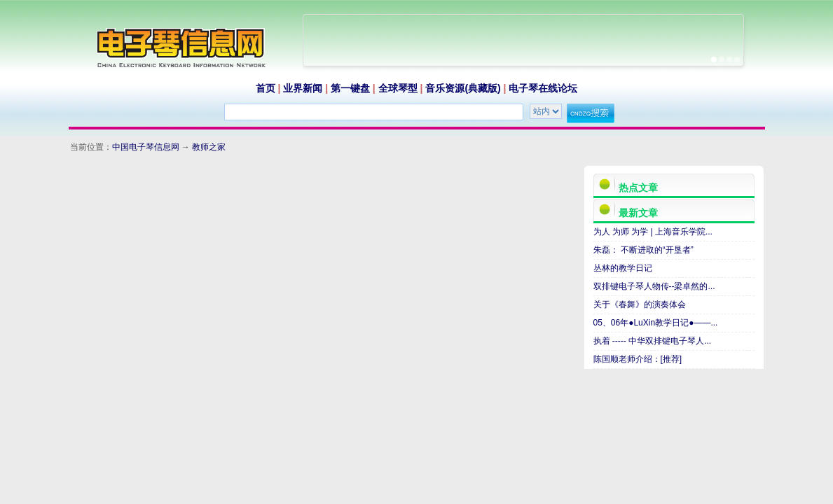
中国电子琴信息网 (146, 147)
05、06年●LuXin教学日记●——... (656, 323)
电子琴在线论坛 (543, 88)
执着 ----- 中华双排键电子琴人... (653, 341)
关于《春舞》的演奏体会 (640, 304)
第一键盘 (350, 88)
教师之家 (209, 147)
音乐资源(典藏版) (463, 88)
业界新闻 (303, 88)
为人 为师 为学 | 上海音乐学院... (653, 232)
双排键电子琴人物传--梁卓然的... (654, 286)
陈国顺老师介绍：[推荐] (638, 359)
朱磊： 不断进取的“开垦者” (643, 250)
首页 (266, 88)
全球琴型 (398, 88)
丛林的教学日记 (623, 268)
